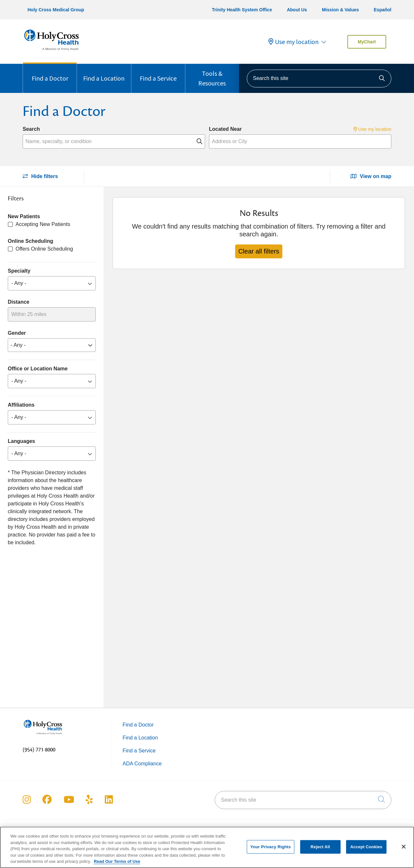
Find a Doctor (50, 73)
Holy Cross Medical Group (56, 10)
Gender (17, 333)
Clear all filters (259, 251)
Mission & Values (340, 10)
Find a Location (104, 73)
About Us (297, 10)
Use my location (294, 42)
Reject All (320, 851)
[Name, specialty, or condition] (114, 141)
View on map (371, 176)
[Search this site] (319, 79)
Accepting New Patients (43, 224)
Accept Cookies (366, 851)
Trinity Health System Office (242, 10)
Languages (21, 441)
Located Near (225, 129)
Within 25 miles (29, 314)
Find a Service (158, 73)
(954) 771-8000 (39, 750)
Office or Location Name (38, 369)
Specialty (19, 271)
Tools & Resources (212, 75)
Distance (19, 302)
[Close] (404, 851)
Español (383, 10)
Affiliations (21, 405)
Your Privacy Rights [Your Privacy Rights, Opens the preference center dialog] (271, 851)
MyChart (367, 42)
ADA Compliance (142, 764)
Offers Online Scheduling (44, 249)
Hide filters (40, 176)
